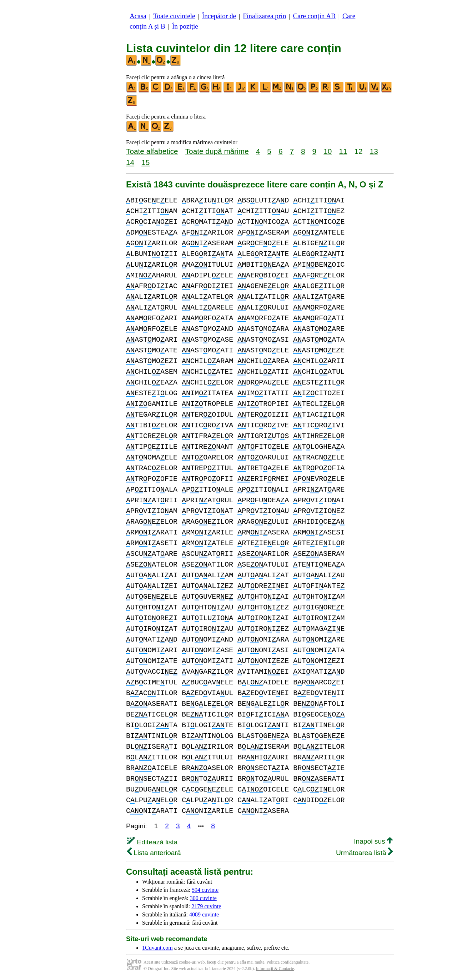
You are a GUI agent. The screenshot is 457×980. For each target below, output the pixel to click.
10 (328, 151)
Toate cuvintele (174, 16)
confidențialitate (295, 962)
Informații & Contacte (275, 969)
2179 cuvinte (206, 906)
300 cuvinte (203, 898)
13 (374, 151)
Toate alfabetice (152, 151)
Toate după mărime (217, 151)
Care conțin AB (314, 16)
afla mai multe (252, 962)
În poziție (185, 26)
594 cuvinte (205, 890)
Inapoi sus (373, 841)
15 (145, 162)
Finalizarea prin (264, 16)
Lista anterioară (154, 853)
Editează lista (152, 842)
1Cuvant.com (157, 948)
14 (130, 162)
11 (343, 151)
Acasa (138, 16)
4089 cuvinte (204, 914)
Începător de (219, 16)
